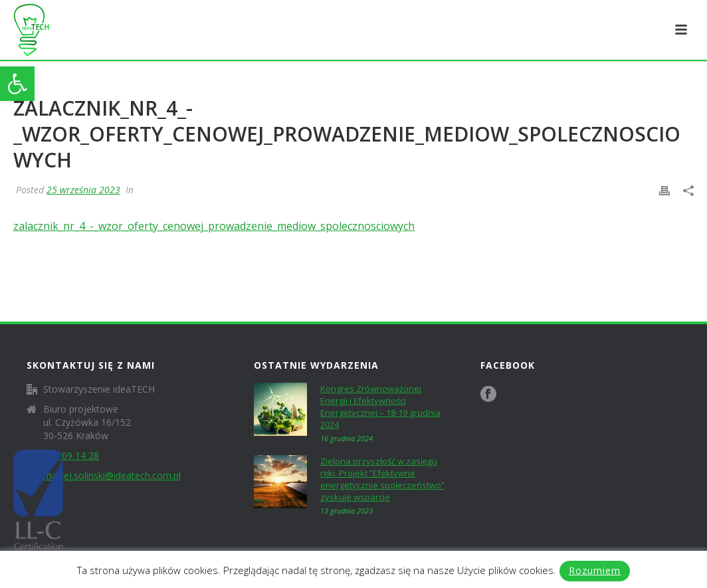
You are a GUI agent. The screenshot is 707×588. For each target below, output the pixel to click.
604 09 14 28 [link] (71, 456)
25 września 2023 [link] (83, 190)
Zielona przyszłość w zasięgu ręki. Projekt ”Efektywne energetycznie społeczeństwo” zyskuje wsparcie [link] (382, 479)
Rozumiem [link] (595, 570)
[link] (17, 84)
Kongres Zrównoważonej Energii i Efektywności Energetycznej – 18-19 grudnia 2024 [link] (380, 407)
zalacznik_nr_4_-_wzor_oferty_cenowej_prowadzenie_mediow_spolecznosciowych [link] (214, 226)
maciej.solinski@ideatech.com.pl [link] (112, 476)
